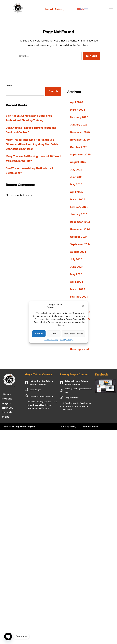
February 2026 (79, 117)
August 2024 (78, 251)
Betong (60, 9)
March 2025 (78, 199)
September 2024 (81, 244)
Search (9, 85)
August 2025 (78, 162)
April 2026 (77, 102)
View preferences (73, 334)
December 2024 (80, 221)
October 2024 (79, 236)
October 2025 (79, 147)
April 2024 (77, 281)
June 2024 (77, 266)
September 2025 (81, 154)
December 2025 (80, 132)
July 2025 (76, 169)
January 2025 (79, 214)
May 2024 (76, 273)
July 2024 (76, 259)
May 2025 (76, 184)
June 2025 (77, 177)
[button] (83, 306)
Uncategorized (79, 348)
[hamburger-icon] (111, 9)
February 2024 (79, 296)
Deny (54, 334)
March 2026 (78, 110)
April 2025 (77, 192)
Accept (39, 334)
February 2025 (79, 206)
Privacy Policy (66, 340)
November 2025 (80, 139)
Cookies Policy (51, 340)
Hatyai (49, 9)
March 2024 (78, 288)
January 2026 (79, 125)
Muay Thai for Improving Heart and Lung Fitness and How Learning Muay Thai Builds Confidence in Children (32, 144)
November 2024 (80, 229)
